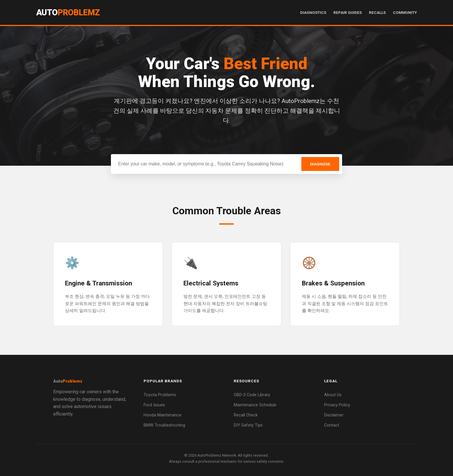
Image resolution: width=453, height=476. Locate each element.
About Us (333, 395)
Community (405, 12)
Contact (332, 425)
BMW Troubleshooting (164, 425)
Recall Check (246, 415)
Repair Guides (348, 12)
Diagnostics (313, 12)
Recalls (377, 12)
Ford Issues (154, 405)
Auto (68, 12)
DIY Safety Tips (248, 425)
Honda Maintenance (163, 415)
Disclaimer (334, 415)
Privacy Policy (337, 405)
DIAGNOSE (320, 164)
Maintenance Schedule (255, 405)
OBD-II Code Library (252, 395)
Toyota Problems (160, 395)
